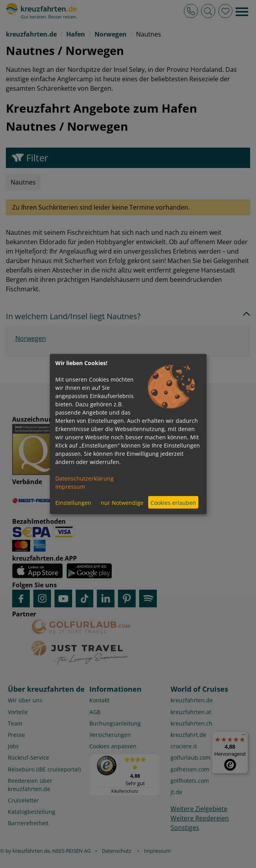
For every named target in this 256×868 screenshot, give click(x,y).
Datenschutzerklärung (84, 478)
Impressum (70, 487)
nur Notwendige (122, 502)
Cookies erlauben (173, 502)
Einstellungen (73, 502)
